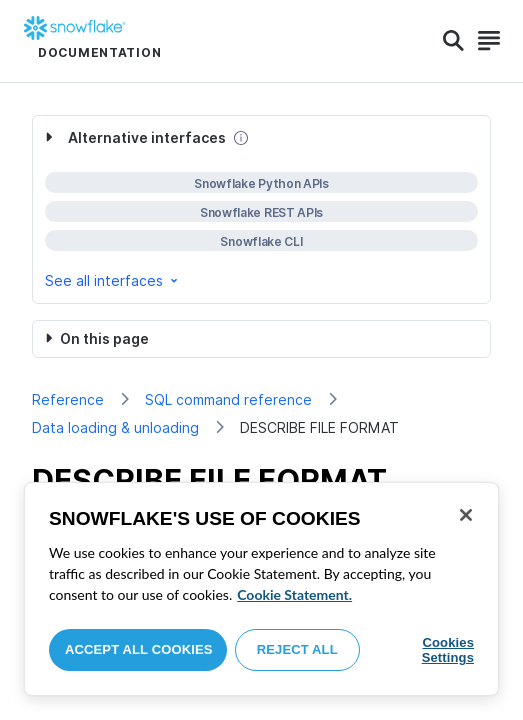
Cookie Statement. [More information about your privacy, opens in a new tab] (294, 594)
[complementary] (261, 209)
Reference (68, 399)
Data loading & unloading (115, 427)
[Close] (466, 515)
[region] (261, 589)
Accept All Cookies (139, 649)
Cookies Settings (448, 650)
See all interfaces (113, 280)
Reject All (297, 649)
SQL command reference (228, 399)
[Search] (453, 41)
